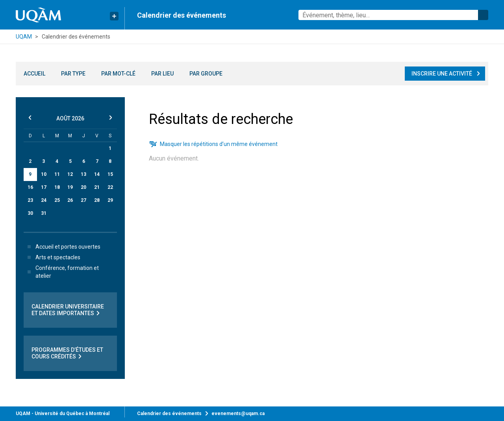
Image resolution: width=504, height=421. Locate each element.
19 (70, 187)
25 (57, 200)
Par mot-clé (118, 74)
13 (83, 174)
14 (97, 174)
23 (30, 200)
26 (70, 200)
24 (44, 200)
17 (44, 187)
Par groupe (206, 74)
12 (70, 174)
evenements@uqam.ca (238, 414)
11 (57, 174)
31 (44, 213)
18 (57, 187)
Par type (73, 74)
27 (83, 200)
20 (83, 187)
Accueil (34, 74)
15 (110, 174)
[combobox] (393, 15)
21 (97, 187)
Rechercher (483, 15)
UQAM (24, 37)
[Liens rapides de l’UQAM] (114, 16)
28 (97, 200)
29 (110, 200)
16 (30, 187)
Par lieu (162, 74)
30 (30, 213)
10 (44, 174)
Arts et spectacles (52, 257)
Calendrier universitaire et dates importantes (68, 310)
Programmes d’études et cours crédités (67, 353)
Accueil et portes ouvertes (62, 247)
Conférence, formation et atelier (62, 272)
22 (110, 187)
